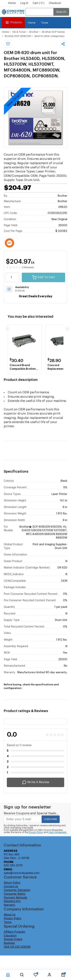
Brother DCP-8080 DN (18, 36)
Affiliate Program (14, 932)
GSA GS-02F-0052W (17, 947)
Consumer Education (17, 890)
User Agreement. (58, 832)
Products (13, 23)
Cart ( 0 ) (39, 3)
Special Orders (13, 939)
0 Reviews (28, 267)
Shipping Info (12, 901)
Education (10, 936)
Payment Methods (15, 898)
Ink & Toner (19, 32)
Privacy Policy (36, 832)
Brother (34, 32)
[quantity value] (13, 277)
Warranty (10, 905)
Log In (24, 3)
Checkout (55, 3)
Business (9, 943)
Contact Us (11, 887)
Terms (8, 922)
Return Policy (12, 883)
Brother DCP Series (53, 32)
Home (12, 3)
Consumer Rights (15, 894)
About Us (10, 915)
